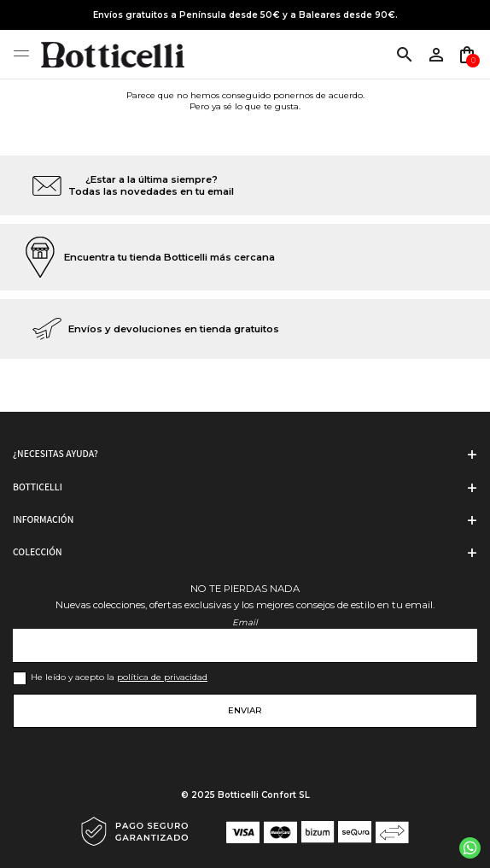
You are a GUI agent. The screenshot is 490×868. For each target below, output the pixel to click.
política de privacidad (162, 677)
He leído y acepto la (119, 677)
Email (245, 622)
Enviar (245, 710)
